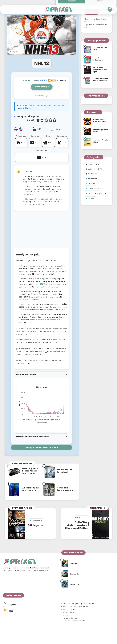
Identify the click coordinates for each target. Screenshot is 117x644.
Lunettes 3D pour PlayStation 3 (31, 489)
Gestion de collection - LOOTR (75, 607)
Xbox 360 (91, 184)
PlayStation (101, 193)
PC (100, 169)
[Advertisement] (42, 231)
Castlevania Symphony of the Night (100, 70)
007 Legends (36, 525)
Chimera (74, 564)
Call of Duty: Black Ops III (100, 131)
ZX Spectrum (92, 189)
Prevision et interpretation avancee (33, 437)
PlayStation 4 (92, 164)
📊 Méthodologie (42, 96)
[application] (42, 405)
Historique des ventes (26, 375)
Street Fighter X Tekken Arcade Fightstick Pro (30, 471)
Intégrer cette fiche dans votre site (42, 447)
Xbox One (91, 198)
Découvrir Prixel (69, 609)
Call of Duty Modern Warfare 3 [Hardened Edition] (77, 525)
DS (88, 193)
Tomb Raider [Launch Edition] (66, 489)
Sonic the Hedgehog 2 (98, 59)
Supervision (75, 574)
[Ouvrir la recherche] (110, 9)
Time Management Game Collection (101, 79)
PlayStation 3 (16, 52)
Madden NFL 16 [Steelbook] (65, 471)
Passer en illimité (24, 108)
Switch (89, 169)
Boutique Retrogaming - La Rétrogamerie (80, 604)
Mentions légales (70, 618)
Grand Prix (74, 584)
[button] (28, 420)
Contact (66, 615)
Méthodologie (69, 612)
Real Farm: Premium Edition (101, 141)
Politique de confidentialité (74, 621)
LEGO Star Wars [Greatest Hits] (99, 120)
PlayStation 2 (92, 174)
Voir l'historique (42, 87)
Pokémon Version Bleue (100, 49)
